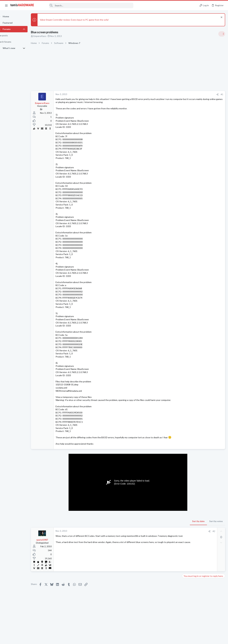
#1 (171, 94)
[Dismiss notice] (221, 18)
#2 (163, 537)
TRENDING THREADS (188, 188)
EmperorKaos (45, 36)
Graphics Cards (190, 393)
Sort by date (147, 527)
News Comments (191, 215)
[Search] (86, 5)
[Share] (166, 94)
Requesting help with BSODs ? (203, 371)
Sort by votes (165, 527)
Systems (187, 231)
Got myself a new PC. (199, 399)
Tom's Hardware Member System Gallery (203, 222)
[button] (6, 5)
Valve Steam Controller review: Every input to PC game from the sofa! (80, 20)
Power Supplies (190, 436)
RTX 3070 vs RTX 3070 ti (200, 458)
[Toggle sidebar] (222, 34)
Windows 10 (189, 377)
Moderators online (189, 472)
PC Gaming (188, 277)
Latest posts (185, 364)
